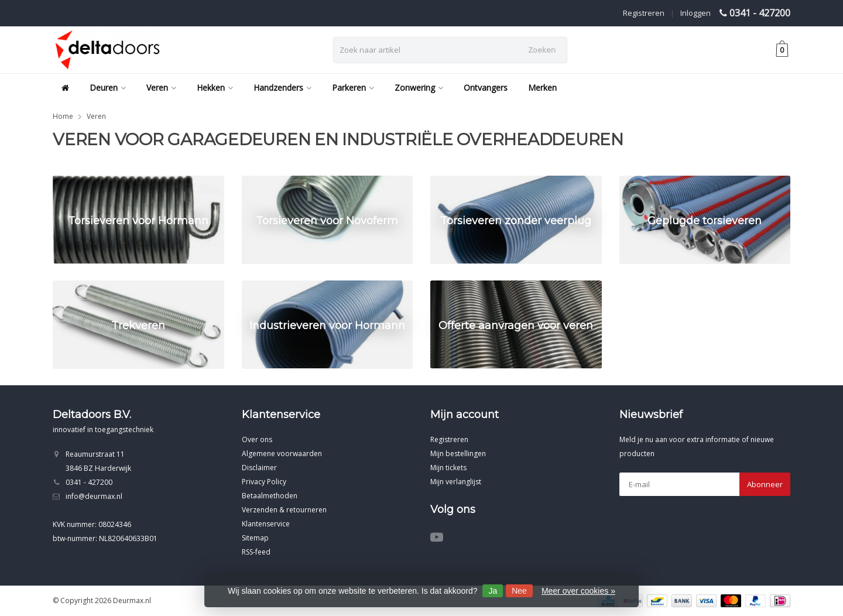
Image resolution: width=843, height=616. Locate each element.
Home (63, 116)
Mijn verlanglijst (456, 482)
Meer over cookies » (578, 591)
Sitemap (255, 538)
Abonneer (765, 484)
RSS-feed (256, 552)
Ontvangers (486, 88)
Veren (161, 88)
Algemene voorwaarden (282, 454)
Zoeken (542, 50)
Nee (519, 591)
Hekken (215, 88)
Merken (542, 88)
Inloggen (695, 13)
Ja (493, 591)
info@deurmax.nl (94, 496)
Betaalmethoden (270, 496)
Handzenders (282, 88)
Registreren (644, 13)
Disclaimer (259, 468)
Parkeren (353, 88)
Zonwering (419, 88)
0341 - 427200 (760, 13)
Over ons (257, 439)
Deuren (108, 88)
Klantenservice (266, 524)
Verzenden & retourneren (284, 510)
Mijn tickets (448, 468)
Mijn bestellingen (458, 454)
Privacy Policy (264, 482)
